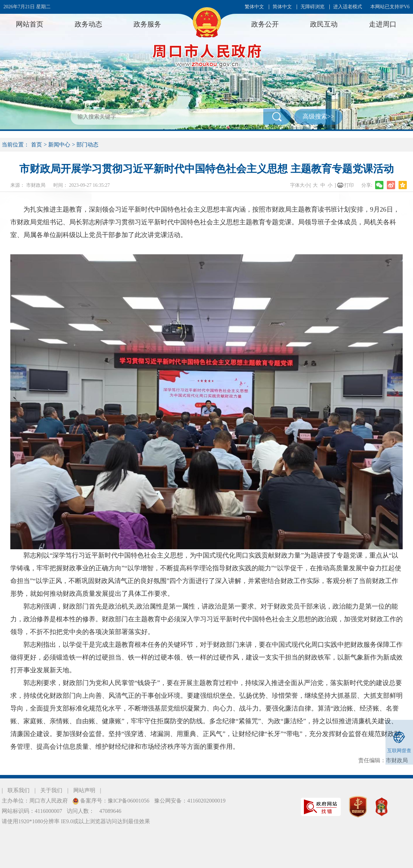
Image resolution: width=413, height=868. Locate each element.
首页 (36, 145)
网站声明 (84, 790)
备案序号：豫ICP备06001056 (114, 801)
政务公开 (265, 24)
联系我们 (19, 790)
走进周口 (383, 24)
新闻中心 (59, 145)
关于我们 (51, 790)
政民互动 (324, 24)
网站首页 (30, 24)
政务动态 (88, 24)
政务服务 (147, 24)
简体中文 (282, 7)
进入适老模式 (348, 7)
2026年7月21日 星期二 (27, 7)
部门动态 (87, 145)
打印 (349, 185)
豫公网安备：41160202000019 (190, 801)
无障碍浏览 (313, 7)
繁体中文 (254, 7)
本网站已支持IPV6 (390, 7)
